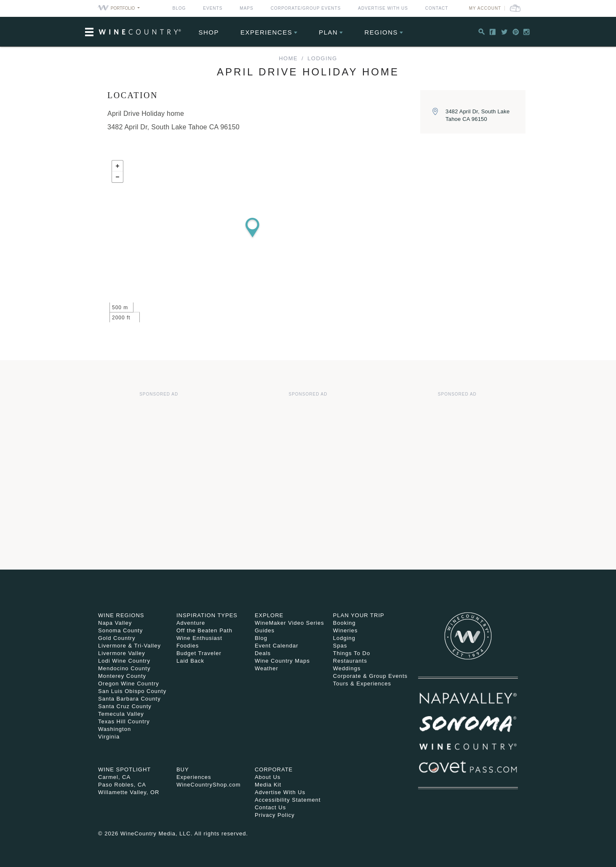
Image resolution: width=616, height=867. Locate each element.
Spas (340, 646)
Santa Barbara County (129, 699)
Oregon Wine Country (129, 684)
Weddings (347, 668)
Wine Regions (121, 615)
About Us (268, 777)
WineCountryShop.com (209, 785)
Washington (115, 729)
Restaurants (350, 661)
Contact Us (270, 807)
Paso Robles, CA (122, 785)
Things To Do (352, 653)
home (288, 58)
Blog (179, 8)
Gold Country (117, 638)
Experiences (266, 32)
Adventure (191, 623)
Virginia (109, 737)
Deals (263, 653)
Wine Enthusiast (199, 638)
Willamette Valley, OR (129, 792)
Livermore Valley (122, 653)
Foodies (188, 646)
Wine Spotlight (124, 769)
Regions (381, 32)
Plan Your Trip (359, 615)
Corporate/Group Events (306, 8)
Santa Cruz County (125, 706)
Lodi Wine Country (124, 661)
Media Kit (268, 785)
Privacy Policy (275, 815)
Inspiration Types (207, 615)
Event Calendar (277, 646)
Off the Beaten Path (204, 630)
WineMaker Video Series (289, 623)
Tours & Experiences (362, 684)
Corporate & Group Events (370, 676)
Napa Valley (115, 623)
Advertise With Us (383, 8)
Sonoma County (120, 630)
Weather (267, 668)
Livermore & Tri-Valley (129, 646)
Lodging (322, 58)
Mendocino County (124, 668)
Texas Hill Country (124, 721)
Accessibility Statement (288, 800)
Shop (209, 32)
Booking (344, 623)
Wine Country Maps (282, 661)
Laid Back (190, 661)
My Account (485, 8)
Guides (265, 630)
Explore (269, 615)
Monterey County (122, 676)
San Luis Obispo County (132, 691)
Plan (328, 32)
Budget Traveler (199, 653)
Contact (437, 8)
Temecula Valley (121, 714)
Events (213, 8)
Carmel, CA (114, 777)
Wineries (345, 630)
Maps (246, 8)
